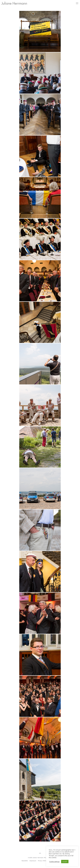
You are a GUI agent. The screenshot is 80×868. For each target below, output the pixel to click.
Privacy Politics (42, 861)
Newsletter (25, 861)
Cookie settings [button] (54, 862)
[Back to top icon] (40, 853)
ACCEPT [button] (65, 862)
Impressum (33, 861)
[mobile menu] (77, 3)
